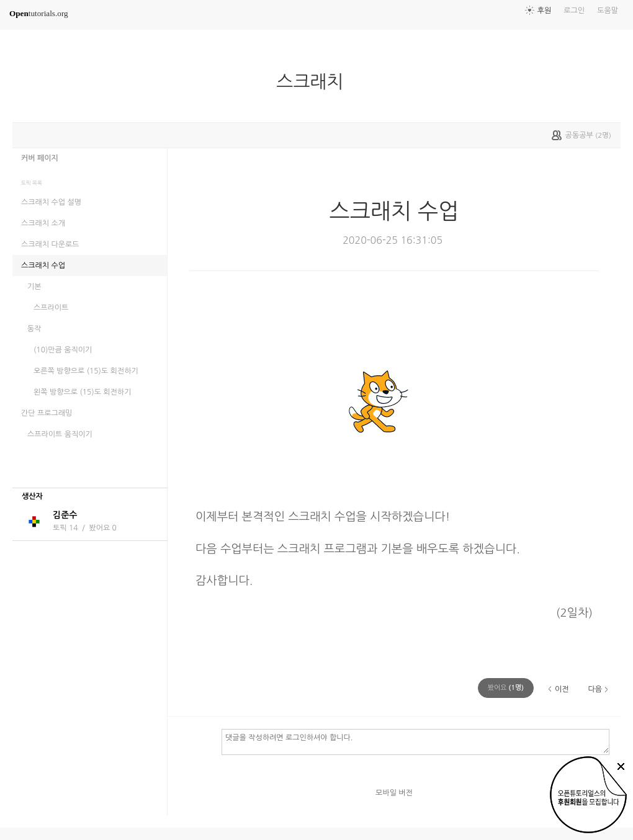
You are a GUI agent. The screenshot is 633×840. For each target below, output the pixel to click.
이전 (562, 689)
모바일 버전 (394, 793)
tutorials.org (39, 13)
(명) (506, 688)
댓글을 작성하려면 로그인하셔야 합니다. (415, 741)
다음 (595, 689)
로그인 (574, 11)
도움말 (608, 11)
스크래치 (315, 82)
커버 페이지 (40, 158)
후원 (545, 11)
